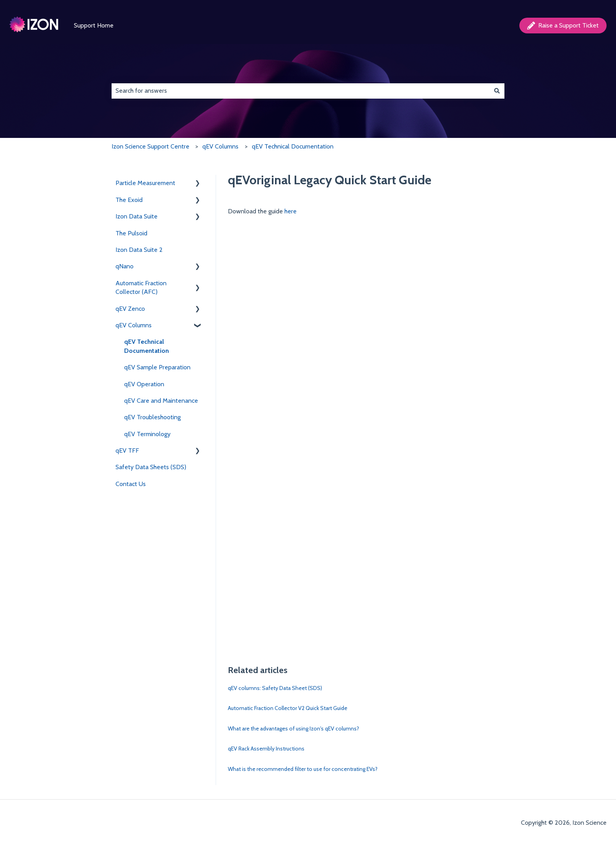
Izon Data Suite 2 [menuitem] (139, 250)
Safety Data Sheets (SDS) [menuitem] (151, 467)
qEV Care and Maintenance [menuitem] (161, 401)
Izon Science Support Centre (150, 146)
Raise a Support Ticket (563, 26)
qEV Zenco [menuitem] (130, 309)
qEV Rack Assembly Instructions (266, 749)
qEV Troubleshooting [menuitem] (152, 417)
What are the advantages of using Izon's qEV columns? (293, 728)
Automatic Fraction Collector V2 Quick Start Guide (288, 708)
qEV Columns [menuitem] (134, 325)
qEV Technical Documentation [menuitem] (147, 346)
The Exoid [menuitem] (129, 200)
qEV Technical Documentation (293, 146)
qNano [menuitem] (125, 266)
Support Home (94, 25)
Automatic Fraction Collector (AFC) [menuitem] (141, 287)
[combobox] (301, 91)
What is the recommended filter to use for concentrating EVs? (303, 769)
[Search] (497, 91)
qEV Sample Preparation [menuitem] (157, 367)
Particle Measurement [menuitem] (145, 183)
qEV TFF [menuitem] (127, 450)
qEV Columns (220, 146)
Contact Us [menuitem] (131, 484)
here (291, 211)
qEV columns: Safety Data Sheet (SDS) (275, 688)
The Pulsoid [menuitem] (131, 233)
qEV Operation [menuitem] (144, 384)
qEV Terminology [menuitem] (147, 434)
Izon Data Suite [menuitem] (137, 216)
